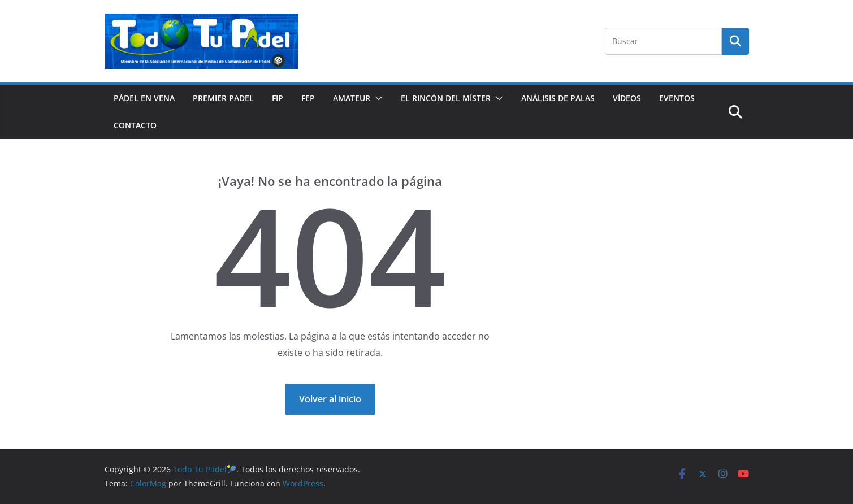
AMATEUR (352, 98)
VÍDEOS (627, 98)
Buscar (735, 41)
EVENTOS (677, 98)
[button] (376, 98)
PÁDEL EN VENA (144, 98)
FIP (278, 98)
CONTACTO (135, 125)
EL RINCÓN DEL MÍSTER (446, 98)
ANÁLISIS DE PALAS (558, 98)
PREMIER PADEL (223, 98)
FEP (308, 98)
